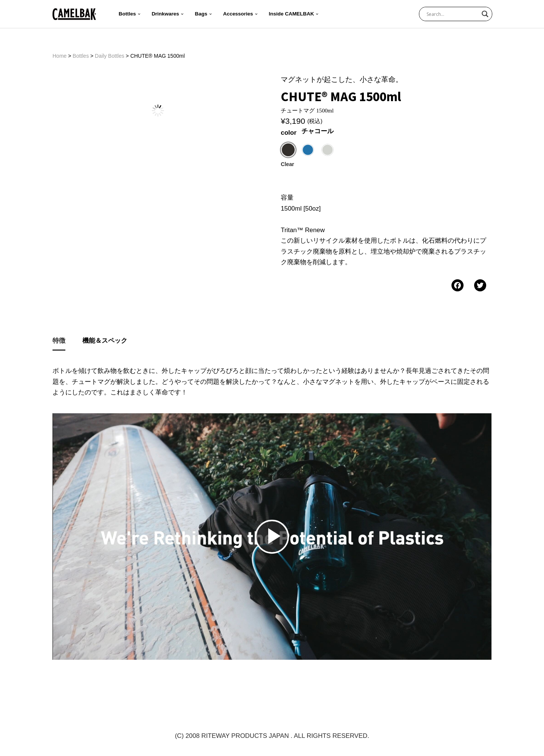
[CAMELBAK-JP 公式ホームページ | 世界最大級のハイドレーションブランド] (74, 14)
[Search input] (452, 14)
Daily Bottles (110, 56)
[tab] (59, 343)
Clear (287, 165)
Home (59, 56)
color (289, 133)
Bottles (81, 56)
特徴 (59, 343)
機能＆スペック (105, 343)
